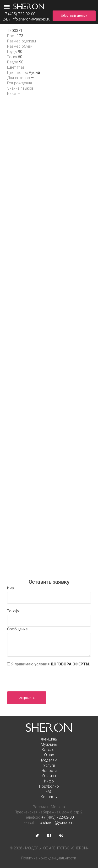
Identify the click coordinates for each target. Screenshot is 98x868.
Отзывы (49, 776)
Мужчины (49, 744)
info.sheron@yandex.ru (31, 19)
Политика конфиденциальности (49, 858)
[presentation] (44, 677)
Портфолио (49, 786)
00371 (17, 31)
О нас (49, 755)
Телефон (15, 611)
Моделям (49, 760)
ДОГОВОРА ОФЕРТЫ (70, 664)
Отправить (27, 698)
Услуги (49, 765)
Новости (49, 771)
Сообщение (17, 629)
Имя (11, 588)
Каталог (49, 750)
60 (20, 57)
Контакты (49, 797)
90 (20, 52)
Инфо (49, 781)
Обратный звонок (74, 16)
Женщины (49, 739)
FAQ (49, 792)
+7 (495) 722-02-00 (58, 817)
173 (20, 36)
